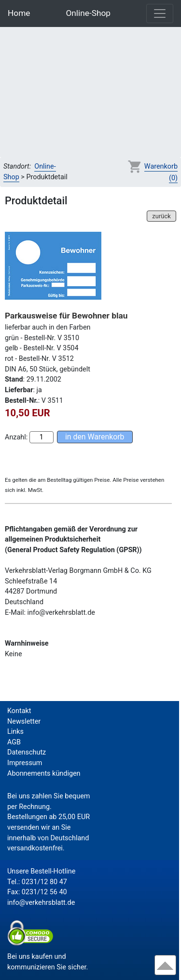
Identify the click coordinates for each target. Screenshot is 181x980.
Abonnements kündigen (44, 774)
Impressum (25, 763)
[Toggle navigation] (160, 13)
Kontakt (19, 711)
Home (19, 13)
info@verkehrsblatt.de (41, 903)
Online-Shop (88, 13)
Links (15, 732)
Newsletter (24, 722)
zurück (161, 216)
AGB (14, 742)
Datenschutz (27, 752)
